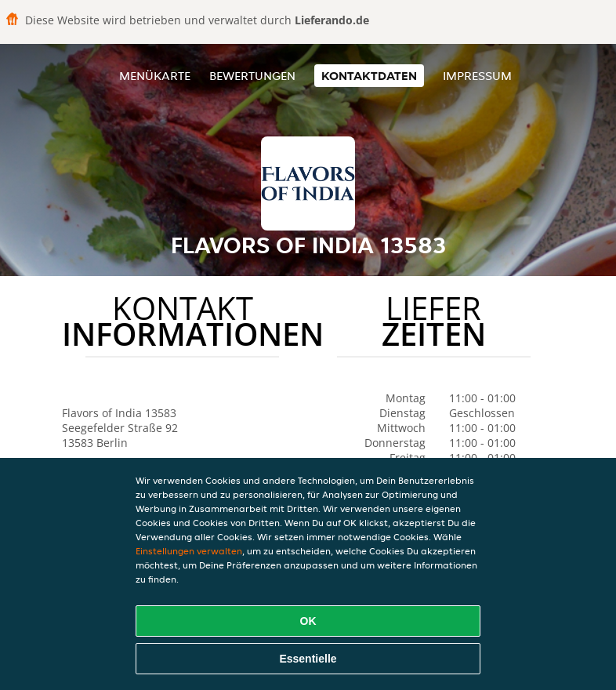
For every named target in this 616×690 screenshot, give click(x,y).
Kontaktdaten (369, 76)
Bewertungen (252, 76)
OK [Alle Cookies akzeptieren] (308, 621)
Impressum (477, 76)
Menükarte (155, 76)
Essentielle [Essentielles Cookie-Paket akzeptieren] (308, 659)
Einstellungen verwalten (189, 551)
